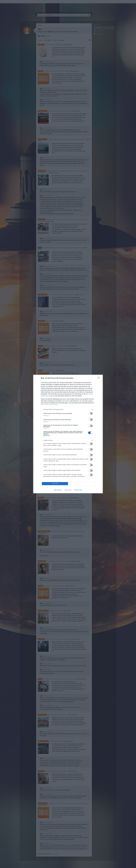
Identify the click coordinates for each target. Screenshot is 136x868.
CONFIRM (55, 484)
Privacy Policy (78, 490)
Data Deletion (58, 490)
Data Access (68, 490)
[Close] (99, 378)
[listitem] (68, 409)
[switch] (90, 413)
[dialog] (68, 434)
